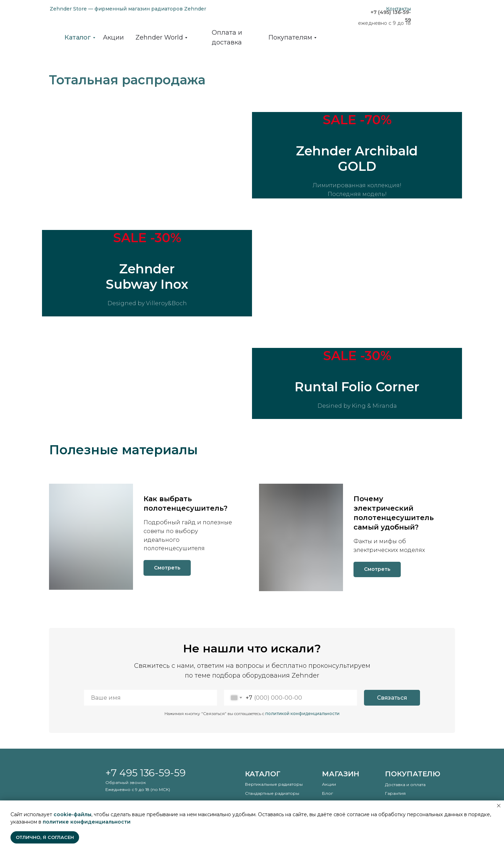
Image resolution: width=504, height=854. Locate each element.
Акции (329, 785)
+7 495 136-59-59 (145, 773)
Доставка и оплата (405, 785)
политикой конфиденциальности (302, 714)
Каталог (263, 774)
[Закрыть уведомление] (499, 806)
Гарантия (395, 794)
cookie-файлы (72, 814)
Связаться (392, 698)
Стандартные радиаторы (272, 794)
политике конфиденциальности (87, 822)
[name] (150, 698)
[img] (437, 21)
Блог (328, 794)
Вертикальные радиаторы (274, 785)
